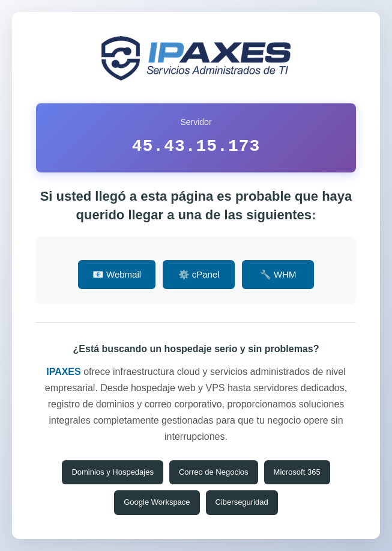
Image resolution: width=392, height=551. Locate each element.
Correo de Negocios (214, 472)
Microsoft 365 (297, 472)
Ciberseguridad (242, 502)
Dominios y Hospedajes (113, 472)
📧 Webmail (117, 274)
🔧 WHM (278, 274)
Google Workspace (157, 502)
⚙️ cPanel (199, 274)
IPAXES (64, 372)
